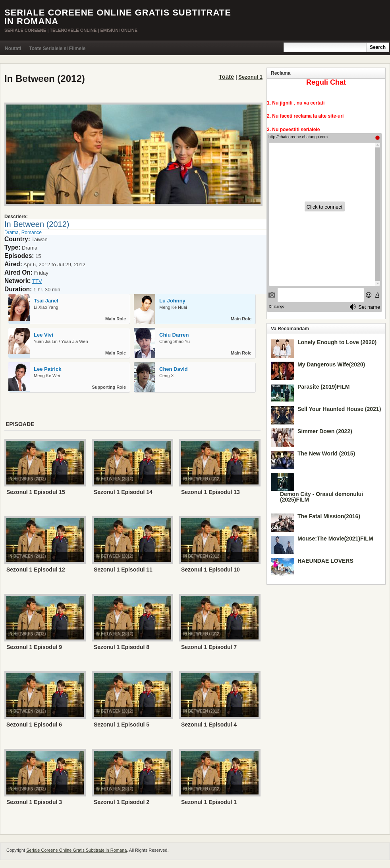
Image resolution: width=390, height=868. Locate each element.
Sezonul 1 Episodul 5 (122, 725)
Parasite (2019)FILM (324, 387)
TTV (37, 281)
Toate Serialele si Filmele (57, 48)
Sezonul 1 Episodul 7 (209, 647)
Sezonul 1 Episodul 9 (34, 647)
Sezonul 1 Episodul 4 (209, 725)
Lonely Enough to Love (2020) (337, 342)
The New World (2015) (326, 453)
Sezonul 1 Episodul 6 (34, 725)
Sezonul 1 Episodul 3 (34, 802)
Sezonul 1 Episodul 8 (122, 647)
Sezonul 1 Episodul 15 (36, 492)
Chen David (174, 369)
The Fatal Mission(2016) (329, 516)
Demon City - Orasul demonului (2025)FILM (321, 497)
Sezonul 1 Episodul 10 (210, 570)
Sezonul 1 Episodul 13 (210, 492)
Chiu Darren (174, 335)
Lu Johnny (172, 301)
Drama (12, 232)
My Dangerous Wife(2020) (331, 364)
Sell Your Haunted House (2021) (339, 409)
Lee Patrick (47, 369)
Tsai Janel (46, 301)
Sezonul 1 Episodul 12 (36, 570)
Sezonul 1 (250, 77)
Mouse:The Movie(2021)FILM (335, 539)
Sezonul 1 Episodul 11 (123, 570)
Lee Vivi (43, 335)
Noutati (13, 48)
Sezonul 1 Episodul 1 (209, 802)
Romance (32, 232)
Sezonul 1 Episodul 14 (123, 492)
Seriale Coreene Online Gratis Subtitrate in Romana (118, 17)
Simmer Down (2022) (325, 431)
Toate (227, 77)
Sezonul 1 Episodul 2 (122, 802)
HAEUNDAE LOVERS (325, 561)
